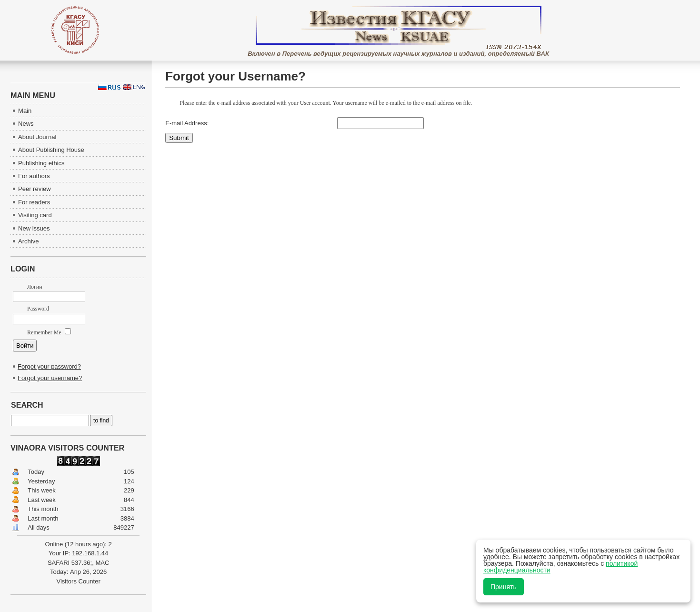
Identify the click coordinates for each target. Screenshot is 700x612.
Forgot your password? (49, 366)
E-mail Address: (187, 123)
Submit (179, 138)
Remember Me (49, 332)
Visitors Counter (79, 581)
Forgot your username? (50, 378)
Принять (504, 587)
